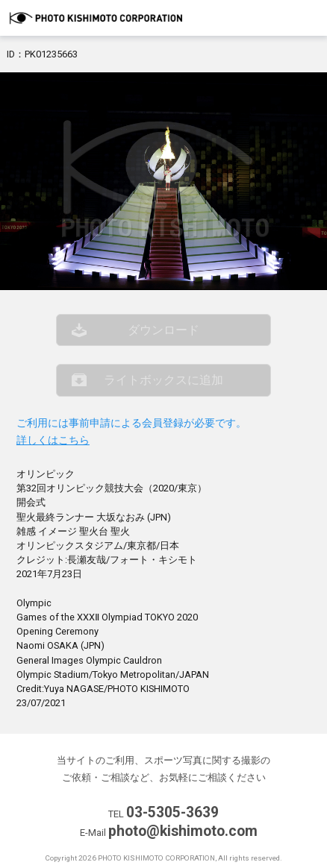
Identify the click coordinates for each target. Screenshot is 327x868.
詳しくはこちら (53, 440)
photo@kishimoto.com (183, 831)
